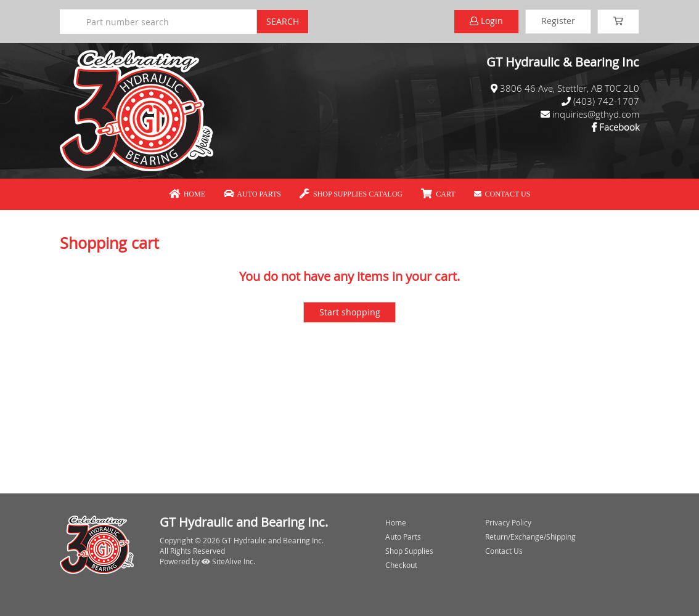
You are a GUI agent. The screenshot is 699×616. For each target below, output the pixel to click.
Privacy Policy (508, 522)
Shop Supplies (409, 551)
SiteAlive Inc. (228, 561)
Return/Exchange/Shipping (530, 537)
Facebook (619, 127)
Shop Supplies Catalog (351, 194)
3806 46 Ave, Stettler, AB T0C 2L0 (570, 88)
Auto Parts (252, 194)
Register (558, 21)
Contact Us (502, 194)
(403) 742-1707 (606, 101)
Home (187, 194)
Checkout (401, 565)
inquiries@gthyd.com (596, 114)
